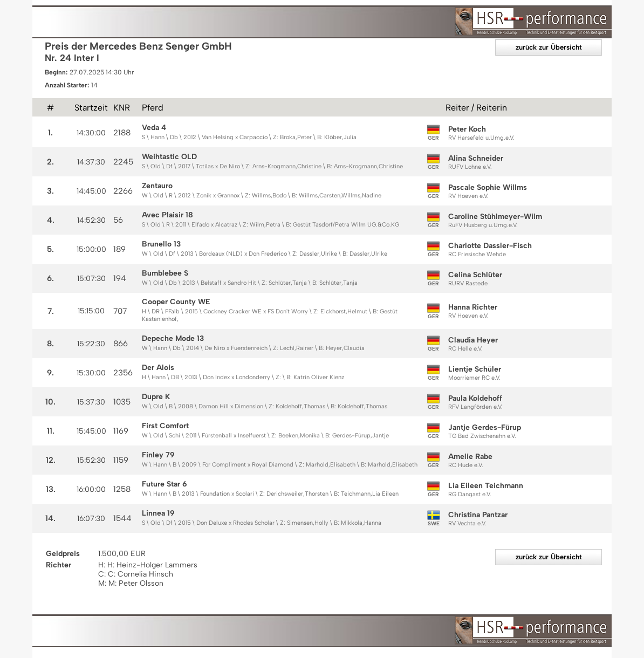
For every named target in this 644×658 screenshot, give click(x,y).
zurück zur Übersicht (549, 47)
